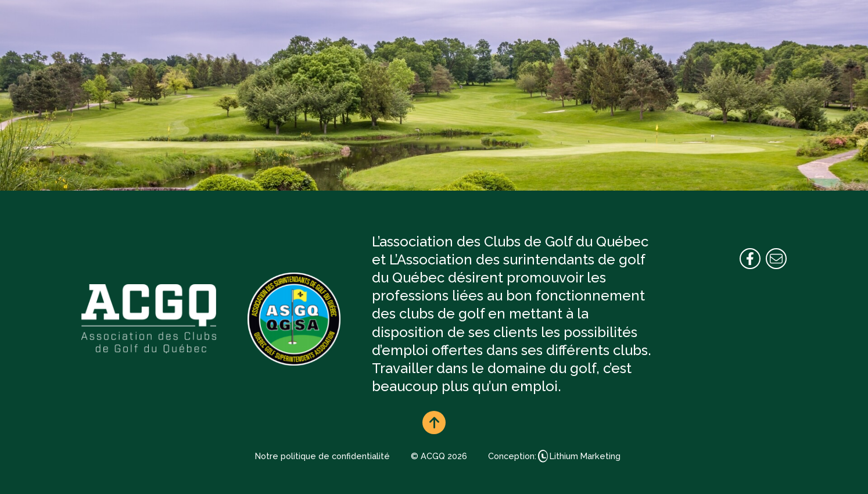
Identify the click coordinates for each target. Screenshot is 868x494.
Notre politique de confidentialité (322, 456)
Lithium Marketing (585, 456)
